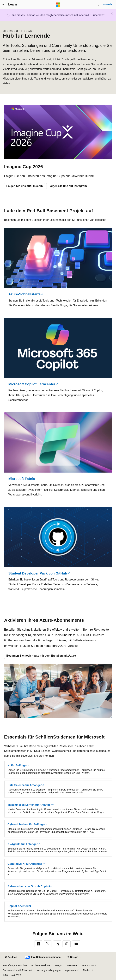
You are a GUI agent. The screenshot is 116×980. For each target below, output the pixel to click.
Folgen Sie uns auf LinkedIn (25, 186)
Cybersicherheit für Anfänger (26, 824)
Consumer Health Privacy (16, 970)
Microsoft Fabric (22, 479)
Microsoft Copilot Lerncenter (32, 384)
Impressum (71, 970)
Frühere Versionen (41, 965)
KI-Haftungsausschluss (15, 965)
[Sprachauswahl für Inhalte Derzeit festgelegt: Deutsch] (11, 957)
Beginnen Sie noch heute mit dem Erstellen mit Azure (41, 656)
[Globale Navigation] (3, 5)
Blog (58, 965)
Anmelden (108, 4)
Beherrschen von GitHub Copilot (29, 886)
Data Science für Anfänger (25, 785)
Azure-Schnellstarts (25, 294)
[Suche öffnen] (98, 5)
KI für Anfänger (17, 765)
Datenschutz (88, 965)
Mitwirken (72, 965)
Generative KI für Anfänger (25, 864)
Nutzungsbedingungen (48, 970)
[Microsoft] (58, 5)
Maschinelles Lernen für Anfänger (30, 805)
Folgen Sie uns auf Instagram (68, 186)
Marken (87, 970)
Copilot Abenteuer (19, 906)
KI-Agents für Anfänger (23, 844)
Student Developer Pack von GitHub (38, 573)
